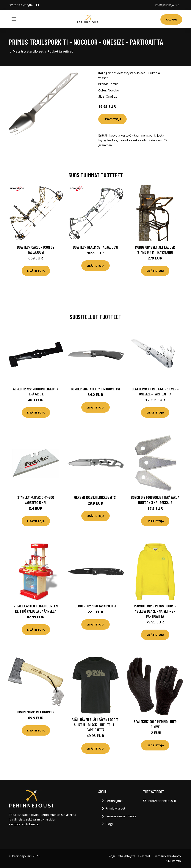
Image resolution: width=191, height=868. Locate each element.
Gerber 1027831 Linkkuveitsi (95, 497)
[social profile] (37, 5)
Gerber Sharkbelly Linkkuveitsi (95, 389)
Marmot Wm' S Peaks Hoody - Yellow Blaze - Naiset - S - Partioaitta (155, 611)
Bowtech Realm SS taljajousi (95, 247)
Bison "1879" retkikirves (36, 712)
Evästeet (144, 856)
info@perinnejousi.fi (167, 5)
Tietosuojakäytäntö (167, 856)
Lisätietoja (112, 119)
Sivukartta (174, 861)
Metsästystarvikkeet (28, 51)
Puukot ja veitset (60, 51)
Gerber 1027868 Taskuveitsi (95, 606)
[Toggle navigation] (14, 19)
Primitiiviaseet (115, 808)
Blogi (109, 824)
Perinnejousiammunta (121, 816)
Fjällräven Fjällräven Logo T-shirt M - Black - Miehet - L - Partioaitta (95, 725)
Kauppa (171, 19)
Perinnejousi (114, 801)
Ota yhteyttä (127, 856)
